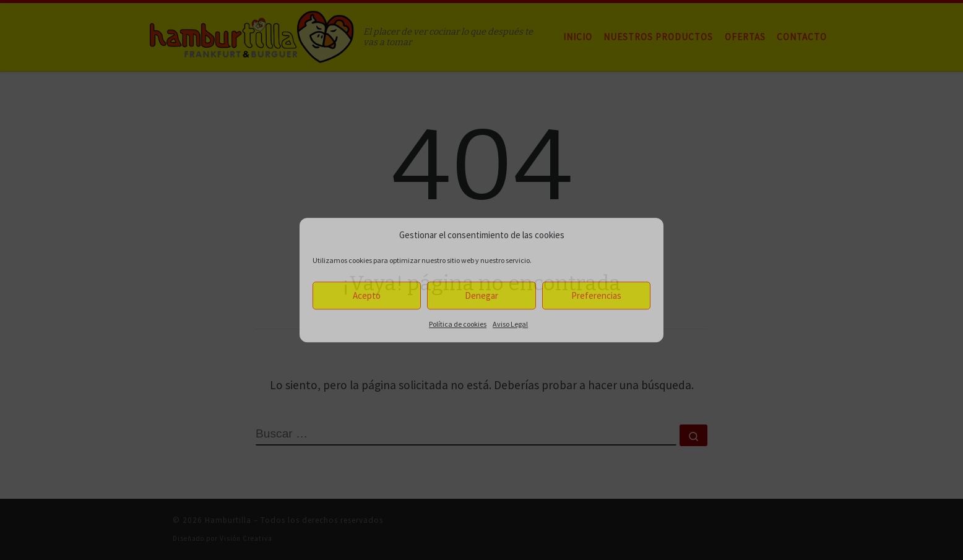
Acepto (367, 295)
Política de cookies (458, 324)
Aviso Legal (510, 324)
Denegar (482, 295)
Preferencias (596, 295)
